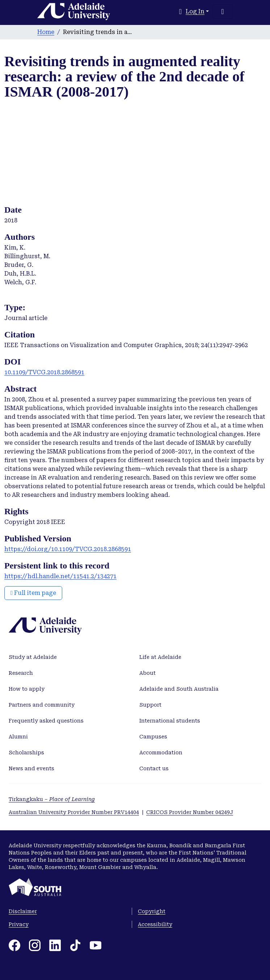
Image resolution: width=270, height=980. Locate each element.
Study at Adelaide (33, 657)
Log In (195, 11)
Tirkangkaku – (52, 799)
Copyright (152, 911)
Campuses (153, 737)
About (147, 673)
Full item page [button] (33, 593)
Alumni (18, 737)
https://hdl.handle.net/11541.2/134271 (60, 576)
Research (21, 673)
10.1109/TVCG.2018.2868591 (44, 372)
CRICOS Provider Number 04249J (190, 812)
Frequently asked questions (46, 721)
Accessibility (155, 924)
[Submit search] (171, 12)
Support (150, 705)
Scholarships (26, 753)
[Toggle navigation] (223, 12)
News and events (31, 768)
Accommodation (161, 753)
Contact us (154, 768)
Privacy (19, 924)
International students (170, 721)
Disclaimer (23, 911)
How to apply (27, 689)
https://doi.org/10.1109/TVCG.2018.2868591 (68, 549)
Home (46, 32)
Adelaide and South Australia (179, 689)
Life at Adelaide (160, 657)
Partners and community (42, 705)
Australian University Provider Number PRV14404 (74, 812)
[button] (180, 12)
